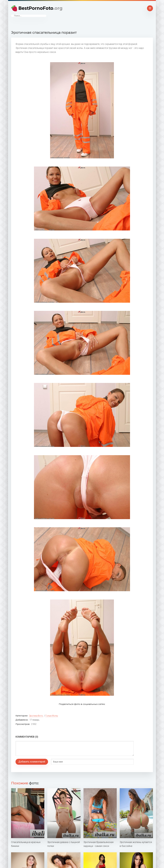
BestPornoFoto (40, 8)
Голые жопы (52, 716)
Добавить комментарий (32, 762)
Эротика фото (36, 716)
